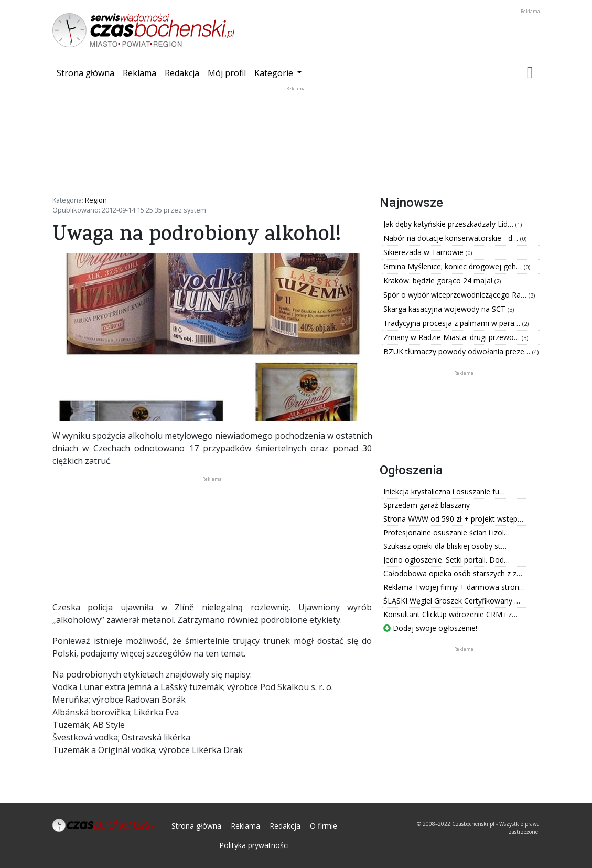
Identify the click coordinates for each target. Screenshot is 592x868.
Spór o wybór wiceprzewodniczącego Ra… (456, 295)
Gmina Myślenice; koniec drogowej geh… (454, 266)
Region (96, 200)
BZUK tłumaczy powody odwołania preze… (458, 351)
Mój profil (227, 73)
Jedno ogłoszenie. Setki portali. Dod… (446, 560)
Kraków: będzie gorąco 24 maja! (439, 280)
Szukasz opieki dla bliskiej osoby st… (445, 546)
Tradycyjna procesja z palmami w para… (453, 323)
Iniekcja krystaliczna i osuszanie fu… (444, 491)
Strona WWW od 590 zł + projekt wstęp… (453, 519)
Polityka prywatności (254, 845)
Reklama (139, 73)
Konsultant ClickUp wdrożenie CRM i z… (450, 614)
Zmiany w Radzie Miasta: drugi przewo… (453, 337)
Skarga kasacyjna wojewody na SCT (445, 309)
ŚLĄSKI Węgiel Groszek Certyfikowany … (452, 601)
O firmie (324, 826)
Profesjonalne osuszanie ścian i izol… (446, 532)
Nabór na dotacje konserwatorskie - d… (452, 238)
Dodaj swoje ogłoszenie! (430, 628)
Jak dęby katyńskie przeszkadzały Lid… (449, 224)
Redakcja (182, 73)
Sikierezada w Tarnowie (424, 252)
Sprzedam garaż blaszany (427, 505)
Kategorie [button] (275, 73)
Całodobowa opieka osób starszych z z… (453, 573)
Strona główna (88, 72)
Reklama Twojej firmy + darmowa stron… (454, 587)
